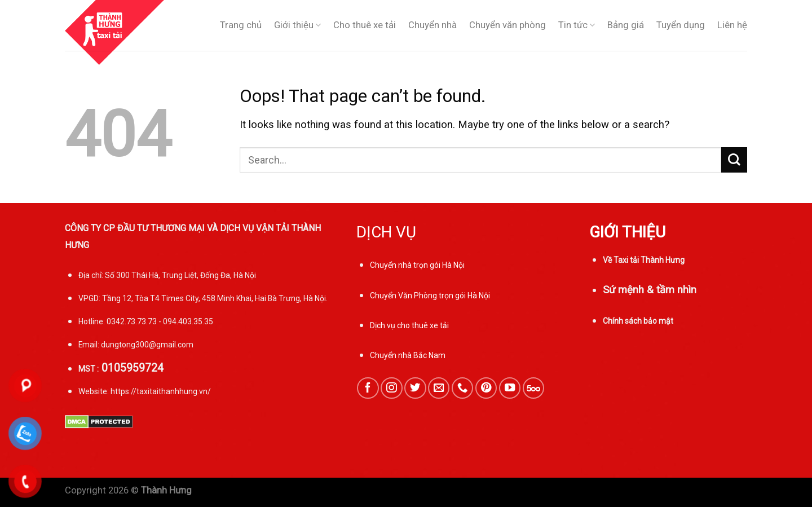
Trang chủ (241, 25)
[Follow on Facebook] (368, 388)
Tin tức (577, 25)
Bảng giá (626, 25)
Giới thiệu (297, 25)
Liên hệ (732, 25)
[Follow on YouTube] (510, 388)
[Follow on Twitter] (415, 388)
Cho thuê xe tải (365, 25)
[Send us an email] (439, 388)
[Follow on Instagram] (391, 388)
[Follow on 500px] (533, 388)
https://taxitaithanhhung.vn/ (161, 391)
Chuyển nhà (433, 25)
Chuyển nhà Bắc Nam (408, 355)
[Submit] (734, 160)
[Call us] (462, 388)
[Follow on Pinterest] (486, 388)
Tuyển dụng (681, 25)
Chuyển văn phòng (507, 25)
